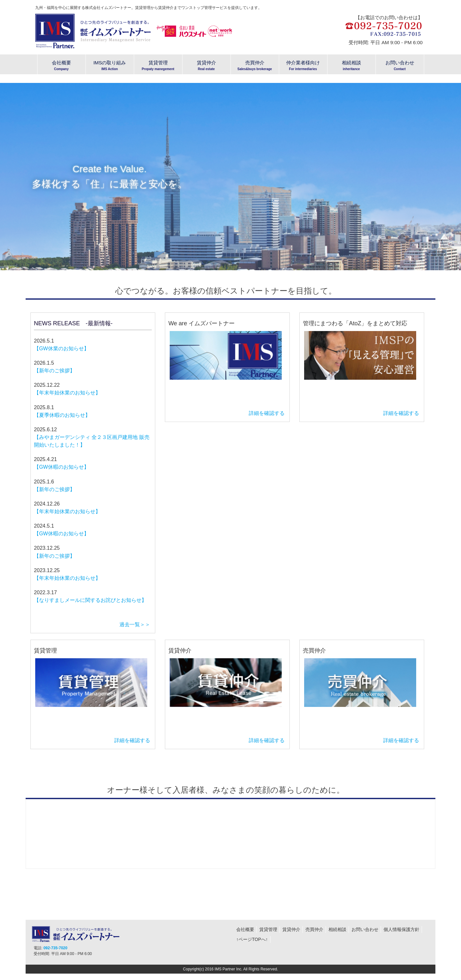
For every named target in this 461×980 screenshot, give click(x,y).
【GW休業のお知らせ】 (61, 348)
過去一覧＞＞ (135, 624)
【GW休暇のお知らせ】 (61, 467)
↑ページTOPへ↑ (252, 939)
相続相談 (337, 929)
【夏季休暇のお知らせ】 (62, 415)
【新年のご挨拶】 (54, 370)
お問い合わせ (365, 929)
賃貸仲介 (291, 929)
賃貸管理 (268, 929)
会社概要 (245, 929)
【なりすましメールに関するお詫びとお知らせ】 (90, 600)
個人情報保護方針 (401, 929)
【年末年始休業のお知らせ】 (67, 393)
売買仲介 (314, 929)
